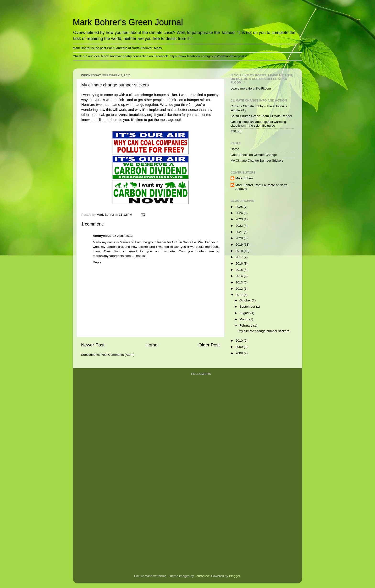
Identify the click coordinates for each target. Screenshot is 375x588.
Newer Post (93, 345)
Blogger (235, 576)
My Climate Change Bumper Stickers (257, 161)
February (246, 325)
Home (151, 345)
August (245, 313)
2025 (240, 207)
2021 (240, 232)
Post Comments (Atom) (118, 355)
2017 (240, 257)
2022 (240, 226)
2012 (240, 289)
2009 (240, 347)
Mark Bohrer (244, 178)
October (246, 300)
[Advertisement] (210, 493)
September (248, 307)
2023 (240, 219)
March (244, 319)
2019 (240, 245)
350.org (236, 131)
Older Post (209, 345)
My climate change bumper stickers (264, 331)
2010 (240, 341)
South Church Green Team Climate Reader (261, 116)
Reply (97, 262)
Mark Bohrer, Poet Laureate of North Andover (261, 187)
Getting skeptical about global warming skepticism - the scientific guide (258, 124)
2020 (240, 238)
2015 (240, 270)
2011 (240, 295)
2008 (240, 353)
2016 (240, 263)
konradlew (202, 576)
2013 (240, 282)
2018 (240, 251)
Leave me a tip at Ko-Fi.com (251, 88)
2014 (240, 276)
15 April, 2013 (123, 236)
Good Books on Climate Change (254, 155)
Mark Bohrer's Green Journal (128, 22)
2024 (240, 213)
